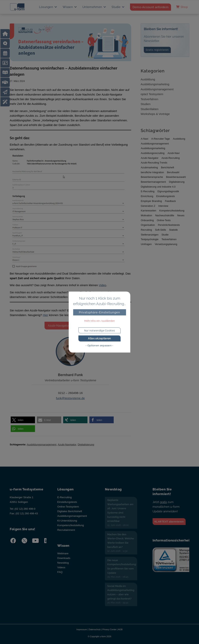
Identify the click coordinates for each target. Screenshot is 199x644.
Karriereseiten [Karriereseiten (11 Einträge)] (149, 211)
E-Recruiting (65, 497)
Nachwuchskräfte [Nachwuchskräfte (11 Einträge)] (165, 215)
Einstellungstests (67, 502)
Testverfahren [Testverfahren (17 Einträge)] (169, 239)
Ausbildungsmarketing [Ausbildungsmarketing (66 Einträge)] (153, 148)
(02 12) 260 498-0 (25, 509)
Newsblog (63, 563)
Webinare (63, 553)
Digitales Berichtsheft (70, 511)
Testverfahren (150, 99)
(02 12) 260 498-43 (27, 513)
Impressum (82, 629)
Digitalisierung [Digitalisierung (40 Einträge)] (177, 182)
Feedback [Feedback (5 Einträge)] (170, 201)
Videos (61, 567)
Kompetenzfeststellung (71, 525)
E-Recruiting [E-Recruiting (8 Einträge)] (148, 191)
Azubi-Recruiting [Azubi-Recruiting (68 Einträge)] (171, 158)
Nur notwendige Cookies (100, 330)
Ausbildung (148, 79)
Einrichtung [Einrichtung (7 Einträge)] (147, 196)
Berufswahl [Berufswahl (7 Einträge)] (173, 172)
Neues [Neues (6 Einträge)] (181, 215)
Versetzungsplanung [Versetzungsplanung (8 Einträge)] (166, 244)
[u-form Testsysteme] (21, 7)
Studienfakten (150, 109)
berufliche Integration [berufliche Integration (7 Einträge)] (152, 172)
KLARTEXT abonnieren (169, 522)
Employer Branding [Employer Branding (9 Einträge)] (151, 201)
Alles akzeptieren (99, 338)
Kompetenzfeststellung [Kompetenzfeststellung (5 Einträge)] (172, 211)
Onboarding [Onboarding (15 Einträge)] (147, 220)
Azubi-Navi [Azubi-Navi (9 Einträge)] (174, 153)
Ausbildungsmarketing (155, 84)
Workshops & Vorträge (155, 114)
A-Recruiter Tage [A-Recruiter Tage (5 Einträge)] (161, 139)
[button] (23, 420)
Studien (146, 104)
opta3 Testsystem (152, 94)
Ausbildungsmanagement (42, 445)
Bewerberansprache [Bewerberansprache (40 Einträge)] (152, 177)
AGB (120, 629)
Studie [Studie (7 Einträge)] (165, 235)
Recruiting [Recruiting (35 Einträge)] (146, 230)
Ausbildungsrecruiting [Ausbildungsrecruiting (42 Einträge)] (153, 153)
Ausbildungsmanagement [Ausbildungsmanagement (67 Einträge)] (155, 144)
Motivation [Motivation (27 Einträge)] (147, 215)
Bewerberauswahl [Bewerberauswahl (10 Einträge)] (176, 177)
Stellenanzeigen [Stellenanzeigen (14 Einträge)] (150, 235)
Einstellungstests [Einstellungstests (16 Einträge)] (166, 196)
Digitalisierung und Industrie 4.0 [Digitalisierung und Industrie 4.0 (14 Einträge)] (158, 187)
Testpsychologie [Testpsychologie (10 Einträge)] (150, 239)
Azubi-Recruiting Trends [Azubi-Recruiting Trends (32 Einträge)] (154, 163)
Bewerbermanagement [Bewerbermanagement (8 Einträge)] (153, 182)
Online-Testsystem (68, 507)
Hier (45, 315)
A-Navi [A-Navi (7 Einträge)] (145, 139)
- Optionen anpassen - (99, 345)
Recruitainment (66, 530)
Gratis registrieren (157, 50)
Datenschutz (95, 629)
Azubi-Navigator (67, 445)
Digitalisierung (86, 445)
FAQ (60, 572)
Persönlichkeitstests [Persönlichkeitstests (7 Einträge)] (169, 225)
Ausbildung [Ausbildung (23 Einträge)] (179, 139)
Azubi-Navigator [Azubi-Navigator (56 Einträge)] (150, 158)
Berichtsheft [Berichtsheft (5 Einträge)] (167, 167)
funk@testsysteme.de (70, 398)
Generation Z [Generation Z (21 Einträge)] (148, 206)
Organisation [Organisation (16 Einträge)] (148, 225)
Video (103, 285)
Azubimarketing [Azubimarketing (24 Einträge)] (149, 167)
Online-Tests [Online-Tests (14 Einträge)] (164, 220)
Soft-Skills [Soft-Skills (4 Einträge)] (161, 230)
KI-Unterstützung (67, 521)
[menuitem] (48, 7)
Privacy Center (109, 629)
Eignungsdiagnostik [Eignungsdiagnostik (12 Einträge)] (168, 191)
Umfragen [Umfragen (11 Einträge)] (146, 244)
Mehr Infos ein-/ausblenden (99, 321)
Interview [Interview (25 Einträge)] (163, 206)
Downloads (64, 558)
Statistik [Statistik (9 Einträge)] (173, 230)
